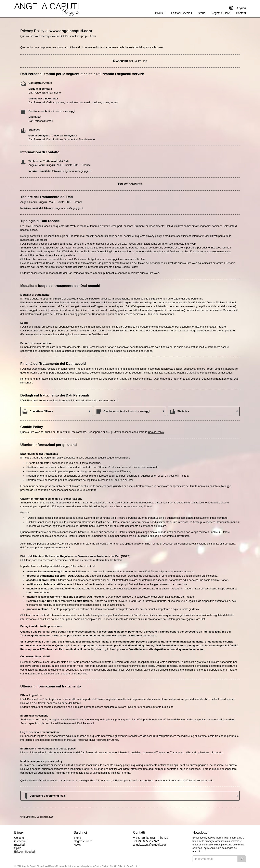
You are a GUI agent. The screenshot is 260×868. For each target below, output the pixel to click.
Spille (18, 848)
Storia (202, 13)
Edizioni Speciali (181, 13)
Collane (19, 838)
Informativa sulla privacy (80, 866)
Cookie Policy (156, 432)
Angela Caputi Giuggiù (47, 9)
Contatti (241, 13)
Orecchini (20, 841)
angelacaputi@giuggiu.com (150, 845)
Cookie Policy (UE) (119, 866)
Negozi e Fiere (221, 13)
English (241, 8)
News (77, 845)
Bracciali (20, 845)
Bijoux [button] (160, 13)
